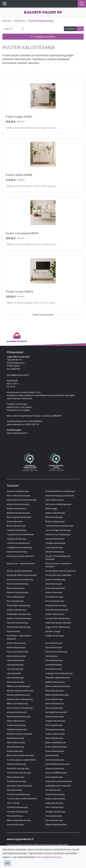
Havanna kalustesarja (17, 623)
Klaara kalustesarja (16, 656)
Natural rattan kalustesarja (20, 699)
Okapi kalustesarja (54, 716)
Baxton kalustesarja (55, 513)
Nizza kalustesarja (54, 699)
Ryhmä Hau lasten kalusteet (20, 755)
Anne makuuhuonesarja (18, 496)
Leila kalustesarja (15, 665)
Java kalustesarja (54, 643)
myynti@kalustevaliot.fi (18, 375)
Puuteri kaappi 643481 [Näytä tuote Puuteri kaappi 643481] (19, 117)
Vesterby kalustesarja (17, 812)
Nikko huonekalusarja (17, 703)
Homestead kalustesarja (19, 627)
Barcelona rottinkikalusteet (58, 504)
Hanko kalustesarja (55, 614)
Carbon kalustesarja (17, 530)
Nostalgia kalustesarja (56, 712)
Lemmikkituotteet (54, 665)
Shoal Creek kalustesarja (19, 773)
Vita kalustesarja (15, 816)
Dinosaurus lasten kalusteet (20, 556)
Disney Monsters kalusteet (58, 575)
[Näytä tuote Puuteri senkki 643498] (43, 154)
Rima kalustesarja (15, 747)
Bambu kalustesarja (16, 508)
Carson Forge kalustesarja (58, 530)
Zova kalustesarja (54, 820)
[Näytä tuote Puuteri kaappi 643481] (43, 96)
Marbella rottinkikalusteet (58, 678)
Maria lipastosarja (15, 682)
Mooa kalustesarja (54, 691)
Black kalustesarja (54, 517)
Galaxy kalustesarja (16, 610)
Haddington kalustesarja (19, 614)
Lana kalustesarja (54, 660)
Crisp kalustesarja (54, 547)
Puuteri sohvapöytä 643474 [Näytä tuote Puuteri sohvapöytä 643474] (22, 233)
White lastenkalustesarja (19, 820)
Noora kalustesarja (55, 703)
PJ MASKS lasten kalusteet (19, 734)
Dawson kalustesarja (17, 552)
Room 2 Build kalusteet (56, 747)
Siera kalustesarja (16, 777)
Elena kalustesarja (16, 588)
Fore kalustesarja (15, 601)
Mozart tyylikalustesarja (18, 695)
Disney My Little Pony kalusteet (22, 575)
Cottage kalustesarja (55, 543)
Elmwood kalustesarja (17, 592)
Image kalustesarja (55, 636)
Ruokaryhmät (52, 755)
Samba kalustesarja (16, 764)
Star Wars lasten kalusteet (20, 786)
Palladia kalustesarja (17, 729)
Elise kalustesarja (54, 584)
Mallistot (20, 21)
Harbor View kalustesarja (19, 618)
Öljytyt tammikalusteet (56, 824)
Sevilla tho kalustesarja (18, 768)
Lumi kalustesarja (15, 678)
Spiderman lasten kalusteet (59, 781)
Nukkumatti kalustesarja (18, 716)
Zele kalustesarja (15, 824)
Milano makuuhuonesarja (58, 686)
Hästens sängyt (53, 631)
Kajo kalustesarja (54, 647)
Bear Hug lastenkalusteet (19, 517)
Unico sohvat (13, 803)
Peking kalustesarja (55, 729)
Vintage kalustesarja (55, 812)
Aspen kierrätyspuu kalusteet (60, 496)
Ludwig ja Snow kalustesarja (59, 673)
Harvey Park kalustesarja (58, 618)
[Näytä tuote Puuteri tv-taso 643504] (43, 271)
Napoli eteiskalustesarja (57, 695)
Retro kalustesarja (54, 738)
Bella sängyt (51, 508)
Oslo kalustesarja (54, 725)
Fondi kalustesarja (54, 597)
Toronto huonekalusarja (18, 794)
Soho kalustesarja (54, 777)
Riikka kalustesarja (16, 742)
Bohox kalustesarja (16, 526)
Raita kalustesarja (15, 738)
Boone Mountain (15, 521)
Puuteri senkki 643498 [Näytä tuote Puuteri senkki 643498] (19, 175)
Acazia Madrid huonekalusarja (60, 491)
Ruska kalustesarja (55, 751)
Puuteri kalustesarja (41, 21)
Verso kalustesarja (54, 807)
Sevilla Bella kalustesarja (57, 764)
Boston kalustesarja (55, 521)
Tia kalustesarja (53, 790)
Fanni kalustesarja (16, 597)
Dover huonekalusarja (18, 584)
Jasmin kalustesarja (16, 643)
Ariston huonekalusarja (18, 504)
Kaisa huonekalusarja (17, 652)
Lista (80, 29)
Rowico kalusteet (15, 751)
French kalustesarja (55, 601)
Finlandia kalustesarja (56, 605)
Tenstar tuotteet (15, 790)
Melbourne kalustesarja (18, 686)
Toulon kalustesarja (55, 794)
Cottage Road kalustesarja (20, 547)
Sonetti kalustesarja (16, 781)
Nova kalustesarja (54, 708)
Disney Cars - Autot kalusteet (21, 563)
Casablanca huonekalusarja (20, 534)
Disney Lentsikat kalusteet (19, 571)
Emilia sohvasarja (54, 592)
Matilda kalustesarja (55, 682)
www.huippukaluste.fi (17, 433)
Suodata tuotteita (43, 37)
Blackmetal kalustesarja (18, 513)
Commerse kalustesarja (18, 543)
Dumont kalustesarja (55, 579)
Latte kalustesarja (15, 660)
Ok (7, 863)
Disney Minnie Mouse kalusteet (60, 571)
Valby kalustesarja (54, 803)
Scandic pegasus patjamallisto (21, 760)
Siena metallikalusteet (56, 773)
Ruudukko (70, 29)
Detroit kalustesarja (55, 552)
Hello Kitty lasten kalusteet (58, 623)
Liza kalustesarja (54, 669)
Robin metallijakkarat (55, 742)
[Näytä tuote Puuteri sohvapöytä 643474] (43, 212)
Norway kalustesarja (17, 712)
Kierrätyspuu (52, 656)
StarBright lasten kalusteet (58, 786)
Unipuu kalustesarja (55, 799)
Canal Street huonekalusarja (59, 526)
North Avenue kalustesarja (20, 708)
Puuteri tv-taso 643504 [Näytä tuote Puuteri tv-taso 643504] (19, 292)
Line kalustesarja (15, 669)
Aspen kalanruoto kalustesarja (22, 500)
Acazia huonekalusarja (18, 491)
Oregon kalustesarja (55, 721)
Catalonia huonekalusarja (58, 534)
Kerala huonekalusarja (56, 652)
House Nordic (13, 631)
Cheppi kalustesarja (16, 539)
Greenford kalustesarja (57, 610)
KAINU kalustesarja (16, 647)
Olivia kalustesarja (16, 721)
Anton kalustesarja (54, 500)
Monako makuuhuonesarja (20, 691)
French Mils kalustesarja (18, 605)
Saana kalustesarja (55, 760)
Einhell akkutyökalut (55, 588)
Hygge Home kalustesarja (58, 627)
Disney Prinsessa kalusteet (20, 579)
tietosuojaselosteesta (48, 857)
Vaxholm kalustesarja (17, 807)
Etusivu (7, 21)
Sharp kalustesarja (55, 768)
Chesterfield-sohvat (55, 539)
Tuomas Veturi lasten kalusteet (22, 799)
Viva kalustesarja (54, 816)
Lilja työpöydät (14, 673)
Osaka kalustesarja (16, 725)
